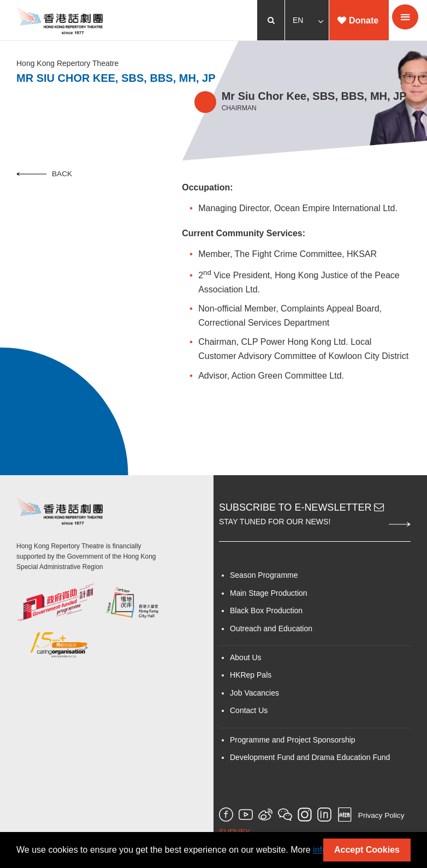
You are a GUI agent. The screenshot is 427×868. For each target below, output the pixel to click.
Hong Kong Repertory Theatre (67, 63)
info (320, 850)
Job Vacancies (254, 693)
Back (44, 174)
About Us (246, 657)
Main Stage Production (269, 593)
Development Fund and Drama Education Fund (310, 757)
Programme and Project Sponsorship (293, 740)
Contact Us (249, 710)
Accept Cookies (367, 850)
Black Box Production (266, 610)
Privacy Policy (381, 816)
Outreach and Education (271, 628)
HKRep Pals (251, 675)
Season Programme (264, 575)
